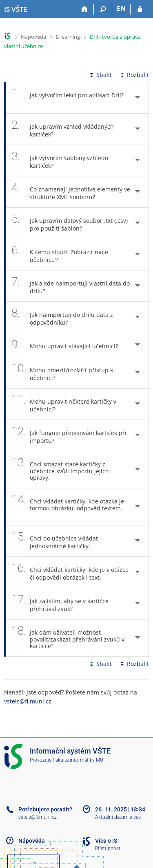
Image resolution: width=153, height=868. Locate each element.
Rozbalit (134, 75)
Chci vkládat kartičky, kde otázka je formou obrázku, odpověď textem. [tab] (68, 507)
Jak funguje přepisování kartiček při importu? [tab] (69, 435)
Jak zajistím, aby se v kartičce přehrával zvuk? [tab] (60, 604)
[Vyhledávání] (103, 9)
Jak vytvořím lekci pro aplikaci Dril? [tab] (68, 98)
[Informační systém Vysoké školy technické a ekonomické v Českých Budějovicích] (16, 9)
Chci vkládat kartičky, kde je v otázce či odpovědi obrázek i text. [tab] (70, 572)
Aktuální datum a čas (118, 817)
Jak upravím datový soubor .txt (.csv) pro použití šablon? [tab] (70, 223)
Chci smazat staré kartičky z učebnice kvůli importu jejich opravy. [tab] (60, 470)
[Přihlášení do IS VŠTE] (140, 9)
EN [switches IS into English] (121, 9)
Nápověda (33, 37)
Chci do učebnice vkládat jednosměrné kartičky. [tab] (55, 541)
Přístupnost (108, 848)
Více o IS (106, 841)
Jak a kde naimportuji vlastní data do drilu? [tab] (71, 286)
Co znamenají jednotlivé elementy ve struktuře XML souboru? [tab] (71, 192)
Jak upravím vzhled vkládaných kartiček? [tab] (63, 129)
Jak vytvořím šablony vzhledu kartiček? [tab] (60, 160)
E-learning (68, 37)
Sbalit (100, 75)
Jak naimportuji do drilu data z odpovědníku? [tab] (62, 317)
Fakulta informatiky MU (78, 760)
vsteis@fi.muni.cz (28, 701)
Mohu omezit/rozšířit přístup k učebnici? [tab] (62, 373)
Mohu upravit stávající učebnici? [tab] (69, 345)
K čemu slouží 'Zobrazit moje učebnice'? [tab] (60, 255)
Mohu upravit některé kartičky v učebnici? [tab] (64, 404)
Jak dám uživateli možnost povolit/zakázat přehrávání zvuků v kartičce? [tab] (68, 638)
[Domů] (85, 9)
